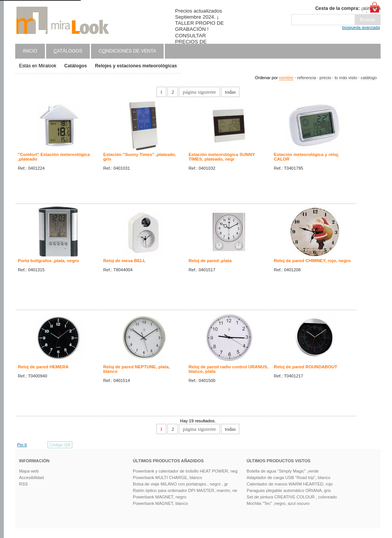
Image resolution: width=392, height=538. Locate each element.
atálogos (68, 51)
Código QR (60, 445)
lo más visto (346, 78)
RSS (23, 484)
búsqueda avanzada (361, 27)
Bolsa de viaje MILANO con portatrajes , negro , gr (180, 484)
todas (230, 92)
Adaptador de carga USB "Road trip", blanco (288, 478)
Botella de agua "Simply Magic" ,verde (283, 471)
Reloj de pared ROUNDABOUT (306, 367)
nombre (286, 78)
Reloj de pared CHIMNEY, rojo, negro (312, 261)
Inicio (30, 51)
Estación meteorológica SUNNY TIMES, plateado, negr (221, 157)
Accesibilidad (31, 478)
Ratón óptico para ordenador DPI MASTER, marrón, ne (185, 490)
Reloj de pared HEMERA (43, 367)
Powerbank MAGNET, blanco (160, 503)
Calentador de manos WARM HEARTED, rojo (290, 484)
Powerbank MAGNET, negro (160, 497)
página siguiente (199, 92)
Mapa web (29, 471)
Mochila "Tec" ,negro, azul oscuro (278, 503)
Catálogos (76, 66)
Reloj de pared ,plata (210, 261)
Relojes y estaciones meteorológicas (136, 66)
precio (325, 78)
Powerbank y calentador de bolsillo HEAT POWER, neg (185, 471)
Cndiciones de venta (127, 51)
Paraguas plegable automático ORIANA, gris (289, 490)
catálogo (369, 78)
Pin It (22, 445)
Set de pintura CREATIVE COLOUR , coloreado (292, 497)
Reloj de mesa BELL (124, 261)
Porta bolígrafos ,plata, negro (49, 261)
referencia (306, 78)
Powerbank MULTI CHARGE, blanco (167, 478)
